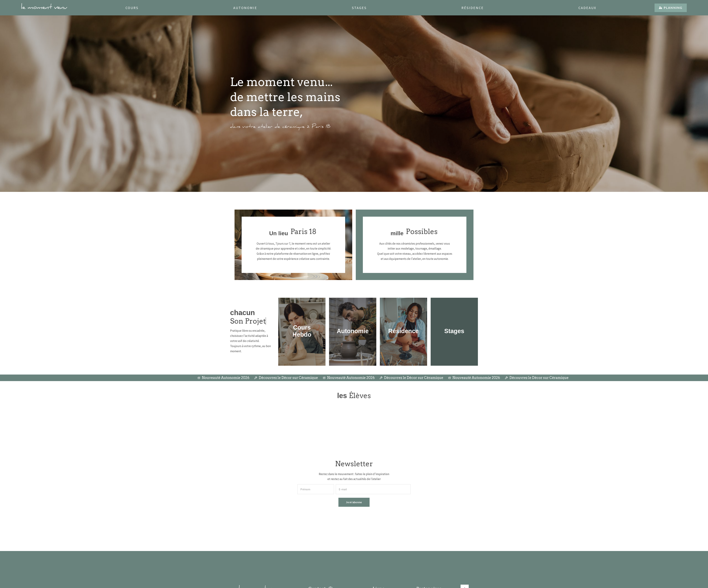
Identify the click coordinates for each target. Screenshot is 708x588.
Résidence (473, 8)
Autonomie (245, 8)
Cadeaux (587, 8)
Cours (132, 8)
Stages (359, 8)
